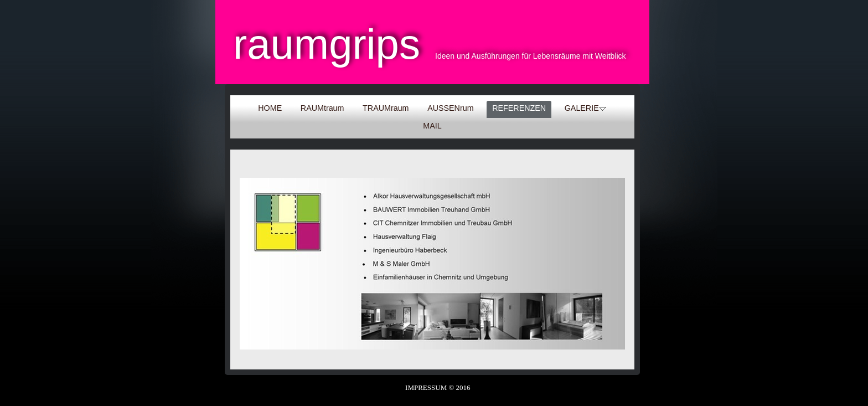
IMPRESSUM (426, 387)
